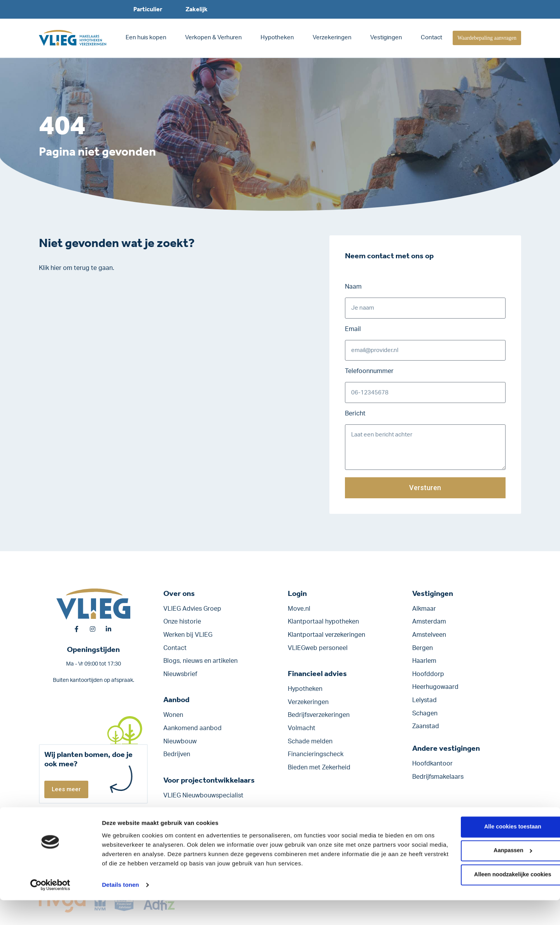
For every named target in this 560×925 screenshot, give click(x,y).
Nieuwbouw (180, 745)
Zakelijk (197, 9)
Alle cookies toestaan (495, 852)
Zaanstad (426, 730)
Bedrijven (177, 758)
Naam (353, 287)
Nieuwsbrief (180, 678)
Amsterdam (429, 625)
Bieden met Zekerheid (319, 771)
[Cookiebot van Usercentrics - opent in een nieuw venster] (50, 910)
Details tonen (120, 910)
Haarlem (424, 664)
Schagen (425, 717)
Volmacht (302, 732)
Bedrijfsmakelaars (438, 780)
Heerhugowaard (435, 691)
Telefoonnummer (369, 373)
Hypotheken (277, 38)
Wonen (173, 719)
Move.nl (299, 612)
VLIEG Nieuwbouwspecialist (203, 799)
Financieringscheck (316, 758)
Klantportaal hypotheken (323, 625)
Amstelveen (429, 638)
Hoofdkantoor (432, 767)
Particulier (148, 9)
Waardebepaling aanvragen (487, 38)
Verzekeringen (332, 38)
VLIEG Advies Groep (192, 612)
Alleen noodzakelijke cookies (495, 902)
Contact (431, 38)
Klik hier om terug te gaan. (77, 268)
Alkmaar (424, 612)
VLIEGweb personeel (318, 652)
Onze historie (182, 625)
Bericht (355, 416)
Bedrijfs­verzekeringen (319, 719)
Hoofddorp (428, 678)
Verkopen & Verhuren (213, 38)
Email (353, 330)
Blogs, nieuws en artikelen (200, 664)
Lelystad (424, 704)
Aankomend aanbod (192, 732)
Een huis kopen (146, 38)
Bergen (423, 652)
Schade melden (310, 745)
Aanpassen (495, 877)
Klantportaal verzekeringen (326, 638)
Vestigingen (386, 38)
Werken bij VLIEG (188, 638)
